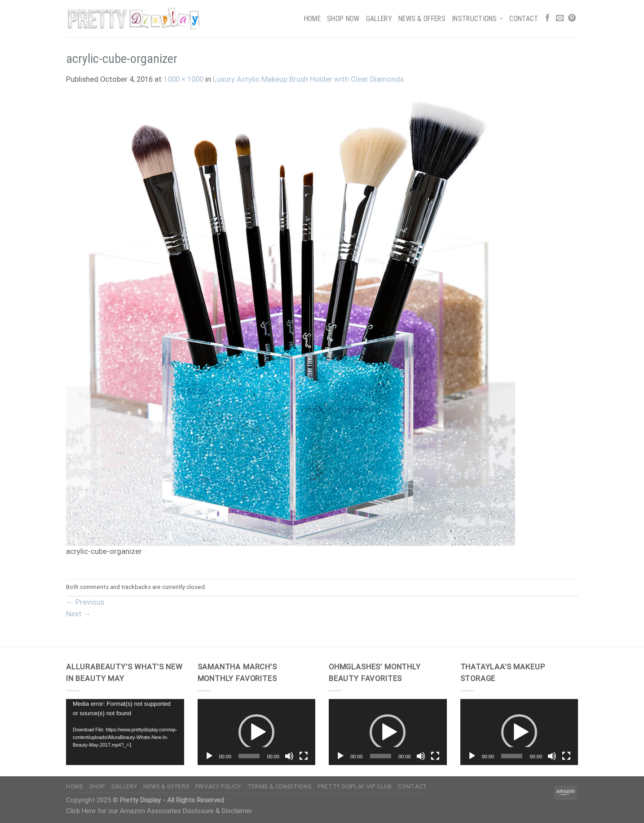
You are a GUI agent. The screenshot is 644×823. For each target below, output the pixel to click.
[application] (125, 732)
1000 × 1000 (183, 79)
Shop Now (343, 19)
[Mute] (289, 756)
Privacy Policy (218, 786)
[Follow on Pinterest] (572, 19)
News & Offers (422, 19)
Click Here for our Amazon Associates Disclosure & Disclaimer (159, 811)
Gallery (379, 19)
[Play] (209, 756)
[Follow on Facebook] (548, 19)
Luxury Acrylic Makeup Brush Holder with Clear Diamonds (308, 79)
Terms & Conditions (279, 786)
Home (312, 19)
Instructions (477, 19)
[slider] (249, 756)
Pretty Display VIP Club (355, 786)
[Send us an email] (560, 19)
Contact (524, 19)
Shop (97, 786)
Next (79, 614)
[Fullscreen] (304, 756)
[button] (256, 732)
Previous (85, 602)
